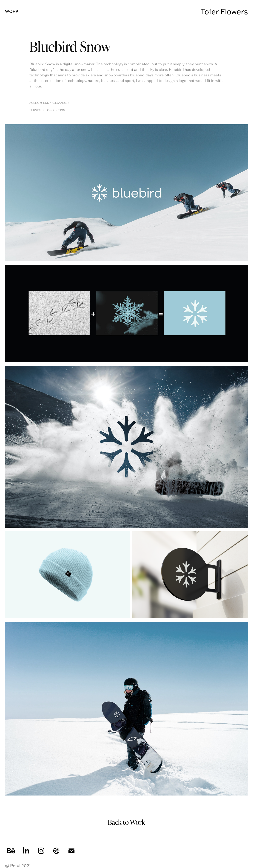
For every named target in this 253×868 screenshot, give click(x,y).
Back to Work (126, 822)
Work (12, 11)
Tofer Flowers (224, 11)
